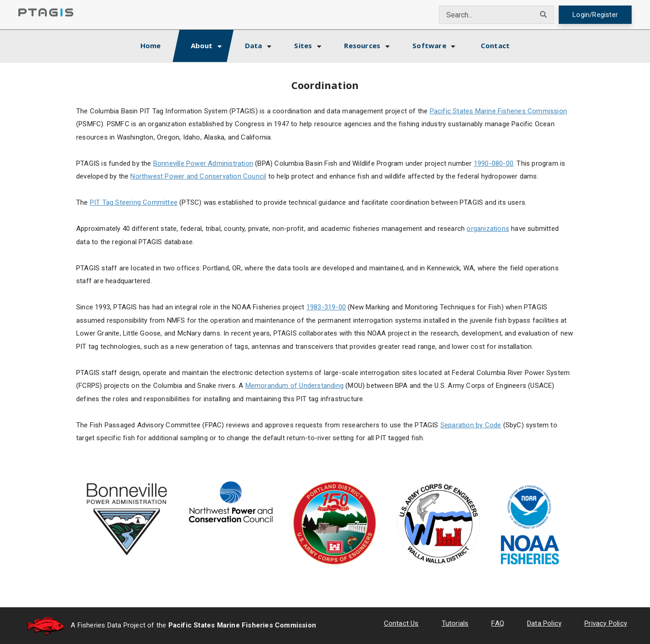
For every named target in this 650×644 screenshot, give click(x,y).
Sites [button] (303, 45)
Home (159, 44)
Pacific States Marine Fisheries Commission (498, 111)
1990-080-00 (494, 163)
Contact (495, 45)
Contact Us (401, 623)
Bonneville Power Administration (203, 163)
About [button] (202, 45)
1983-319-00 (326, 307)
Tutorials (455, 623)
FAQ (498, 623)
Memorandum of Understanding (294, 386)
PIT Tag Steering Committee (134, 202)
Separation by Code (471, 425)
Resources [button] (362, 45)
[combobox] (486, 15)
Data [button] (254, 45)
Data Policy (544, 623)
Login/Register (595, 15)
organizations (488, 229)
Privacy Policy (606, 623)
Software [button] (429, 45)
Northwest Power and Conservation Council (198, 176)
